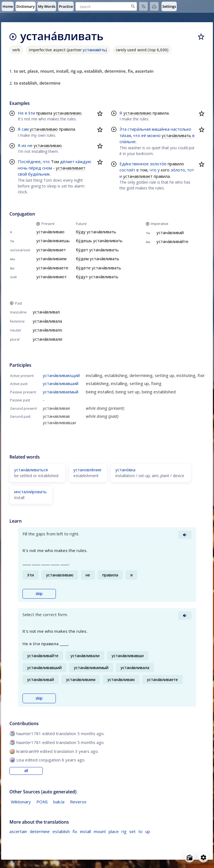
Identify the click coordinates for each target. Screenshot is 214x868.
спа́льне (128, 141)
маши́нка (161, 129)
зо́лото (178, 170)
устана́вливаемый (61, 392)
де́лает (67, 161)
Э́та (123, 129)
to (140, 831)
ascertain (18, 831)
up (148, 831)
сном (47, 168)
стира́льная (139, 129)
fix (75, 831)
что (46, 161)
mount (100, 831)
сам (25, 129)
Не (21, 113)
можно (154, 135)
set (132, 831)
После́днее (29, 161)
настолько (181, 129)
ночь (23, 168)
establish (61, 831)
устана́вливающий (61, 375)
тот (191, 170)
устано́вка (125, 470)
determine (40, 831)
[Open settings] (203, 857)
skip (39, 594)
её (144, 135)
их (24, 145)
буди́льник (39, 174)
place (114, 831)
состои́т (127, 170)
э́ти (32, 113)
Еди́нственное (134, 164)
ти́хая (125, 135)
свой (22, 174)
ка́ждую (83, 161)
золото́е (158, 164)
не (30, 145)
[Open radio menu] (190, 857)
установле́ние (87, 470)
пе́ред (35, 168)
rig (124, 831)
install (85, 831)
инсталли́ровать (30, 492)
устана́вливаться (31, 470)
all (26, 771)
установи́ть (94, 50)
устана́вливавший (61, 383)
